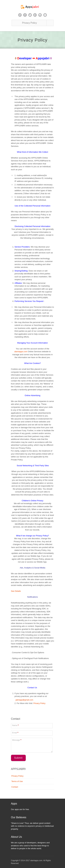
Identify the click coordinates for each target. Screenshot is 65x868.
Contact (15, 787)
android (45, 15)
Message (17, 740)
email (20, 15)
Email (15, 733)
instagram (40, 15)
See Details (16, 591)
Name (15, 725)
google (35, 15)
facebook (25, 15)
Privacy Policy (39, 703)
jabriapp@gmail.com (24, 700)
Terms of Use (17, 781)
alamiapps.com (21, 352)
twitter (30, 15)
